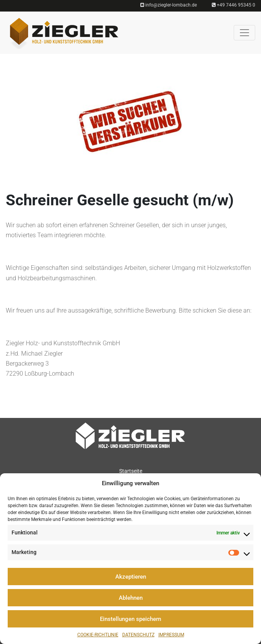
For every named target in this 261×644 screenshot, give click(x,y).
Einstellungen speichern (130, 619)
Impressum (171, 635)
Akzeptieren (131, 577)
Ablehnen (131, 598)
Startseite (131, 471)
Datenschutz (138, 635)
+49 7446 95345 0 (234, 5)
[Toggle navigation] (244, 33)
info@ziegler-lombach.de (169, 5)
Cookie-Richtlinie (98, 635)
